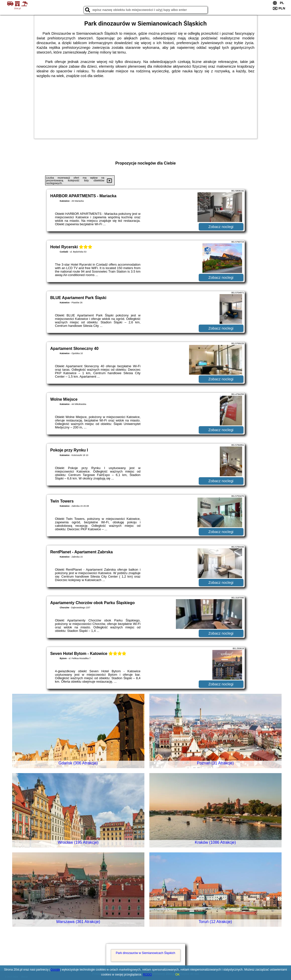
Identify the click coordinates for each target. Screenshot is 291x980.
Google (55, 970)
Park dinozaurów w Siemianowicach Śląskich (145, 953)
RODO (147, 975)
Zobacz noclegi (221, 227)
